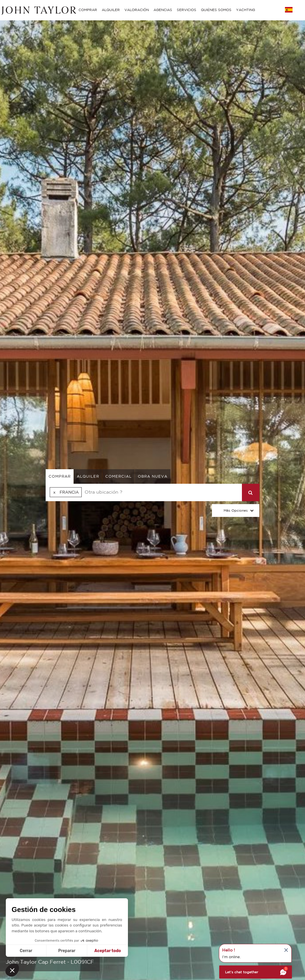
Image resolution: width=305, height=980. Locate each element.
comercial (118, 476)
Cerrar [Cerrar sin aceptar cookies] (26, 951)
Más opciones (236, 510)
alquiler (88, 476)
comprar (60, 476)
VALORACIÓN (137, 10)
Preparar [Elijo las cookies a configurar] (67, 951)
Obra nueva (153, 476)
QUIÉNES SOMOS (216, 10)
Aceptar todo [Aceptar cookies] (108, 951)
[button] (12, 970)
